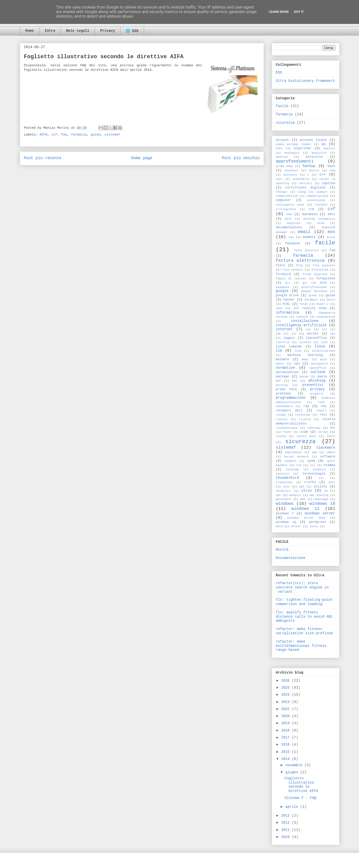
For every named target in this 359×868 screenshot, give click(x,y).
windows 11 (305, 509)
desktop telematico (319, 219)
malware (283, 359)
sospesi (290, 461)
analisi (329, 148)
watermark (283, 499)
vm (326, 491)
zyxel (314, 526)
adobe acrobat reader (294, 144)
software (328, 457)
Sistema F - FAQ (300, 798)
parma (304, 377)
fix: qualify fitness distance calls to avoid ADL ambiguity (304, 617)
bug (333, 171)
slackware (326, 448)
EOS (279, 73)
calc (279, 179)
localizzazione (323, 351)
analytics (319, 153)
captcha (329, 183)
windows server (320, 513)
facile (282, 106)
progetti (317, 394)
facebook (292, 244)
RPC (333, 428)
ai (324, 144)
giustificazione (314, 287)
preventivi (313, 385)
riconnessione (287, 428)
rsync (287, 432)
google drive (287, 295)
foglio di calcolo (291, 279)
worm (279, 526)
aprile (293, 807)
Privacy (108, 31)
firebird (283, 274)
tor (321, 478)
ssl (313, 465)
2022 (286, 709)
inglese (302, 317)
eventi (309, 237)
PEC (295, 381)
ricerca (305, 419)
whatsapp (321, 499)
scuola (281, 436)
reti (323, 415)
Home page (142, 158)
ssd (299, 465)
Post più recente (43, 158)
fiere (281, 265)
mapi (305, 359)
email (304, 232)
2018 (286, 730)
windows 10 (322, 504)
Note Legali (78, 31)
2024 (286, 695)
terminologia (314, 474)
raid (321, 402)
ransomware (284, 406)
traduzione (284, 482)
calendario (301, 179)
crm (311, 209)
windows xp (286, 522)
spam (311, 461)
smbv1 (331, 452)
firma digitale (315, 274)
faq (64, 135)
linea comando (289, 347)
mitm (324, 359)
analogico (292, 153)
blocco (314, 171)
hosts (331, 300)
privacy (318, 389)
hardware (311, 300)
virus (307, 491)
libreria (283, 342)
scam (304, 432)
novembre (295, 765)
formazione (326, 279)
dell (288, 219)
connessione (316, 200)
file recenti (293, 270)
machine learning (305, 355)
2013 (286, 816)
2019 (286, 723)
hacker (289, 300)
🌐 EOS (132, 31)
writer (296, 526)
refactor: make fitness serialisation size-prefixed (304, 631)
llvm (298, 351)
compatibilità (287, 196)
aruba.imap (284, 166)
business (290, 175)
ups (302, 487)
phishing (317, 381)
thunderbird (287, 478)
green (313, 295)
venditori (283, 491)
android (282, 157)
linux (320, 346)
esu (291, 237)
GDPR (323, 283)
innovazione (326, 317)
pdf (278, 381)
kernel (313, 334)
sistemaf (112, 135)
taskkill (319, 470)
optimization (287, 372)
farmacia (79, 135)
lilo (324, 342)
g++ (288, 283)
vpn (278, 495)
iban (279, 308)
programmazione (291, 398)
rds (324, 406)
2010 (286, 837)
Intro (50, 31)
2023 (286, 702)
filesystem (320, 270)
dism (321, 223)
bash (331, 166)
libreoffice (316, 338)
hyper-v (323, 304)
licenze (305, 342)
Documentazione (291, 558)
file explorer (324, 265)
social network (296, 457)
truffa (310, 482)
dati (331, 214)
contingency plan (290, 205)
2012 (286, 823)
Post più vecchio (241, 158)
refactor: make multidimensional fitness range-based (301, 646)
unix (286, 487)
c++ (323, 175)
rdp (306, 406)
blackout (291, 171)
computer (283, 200)
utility (320, 487)
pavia (322, 377)
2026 (286, 681)
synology (292, 470)
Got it (299, 12)
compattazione (317, 196)
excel (331, 237)
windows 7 (285, 514)
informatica (287, 313)
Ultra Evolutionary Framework (305, 81)
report (321, 411)
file (299, 265)
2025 (286, 688)
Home (30, 31)
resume (281, 415)
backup (309, 166)
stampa (329, 465)
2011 (286, 830)
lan (333, 334)
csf (54, 135)
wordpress (317, 522)
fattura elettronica (300, 261)
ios (308, 329)
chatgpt (282, 192)
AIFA (43, 135)
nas (297, 364)
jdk (278, 334)
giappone (283, 287)
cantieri (306, 183)
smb (314, 452)
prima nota (286, 389)
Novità (282, 550)
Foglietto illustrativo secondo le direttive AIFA (301, 785)
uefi (332, 482)
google (282, 291)
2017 (286, 738)
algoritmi (302, 148)
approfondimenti (295, 161)
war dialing (319, 495)
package (283, 377)
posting (282, 385)
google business (314, 291)
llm (279, 351)
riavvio (282, 419)
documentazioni (289, 227)
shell (331, 436)
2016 (286, 745)
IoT (324, 329)
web (303, 499)
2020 (286, 716)
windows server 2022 (306, 518)
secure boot (306, 436)
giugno (293, 772)
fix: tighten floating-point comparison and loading (304, 602)
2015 (286, 752)
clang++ (322, 192)
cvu (289, 214)
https (304, 304)
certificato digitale (305, 188)
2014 (286, 759)
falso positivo (306, 250)
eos (331, 232)
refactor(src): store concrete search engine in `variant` (302, 587)
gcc (305, 283)
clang (302, 192)
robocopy (314, 428)
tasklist (283, 474)
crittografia (286, 209)
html (286, 304)
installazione (305, 321)
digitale (293, 223)
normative (285, 368)
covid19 (321, 205)
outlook (318, 372)
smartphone (293, 452)
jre (294, 334)
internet (284, 329)
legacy (289, 338)
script (323, 432)
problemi (283, 394)
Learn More (279, 12)
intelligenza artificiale (301, 325)
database (310, 214)
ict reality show (310, 308)
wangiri (295, 495)
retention (303, 415)
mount (280, 364)
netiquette (319, 364)
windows (285, 504)
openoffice (318, 368)
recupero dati (289, 411)
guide (96, 135)
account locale (313, 140)
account (283, 140)
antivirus (314, 157)
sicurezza (285, 123)
